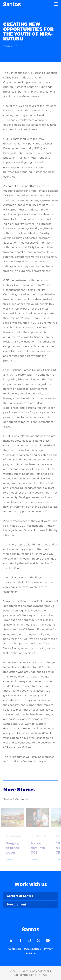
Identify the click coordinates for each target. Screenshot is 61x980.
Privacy (48, 949)
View (9, 860)
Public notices (32, 949)
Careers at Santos (20, 896)
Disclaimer (30, 953)
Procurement (16, 904)
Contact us (15, 949)
